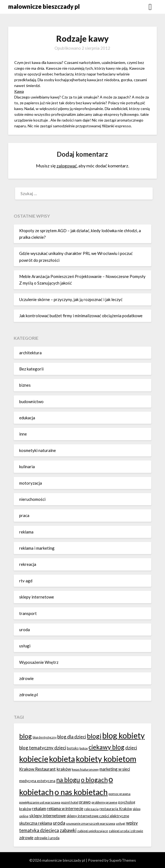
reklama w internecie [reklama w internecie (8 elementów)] (65, 808)
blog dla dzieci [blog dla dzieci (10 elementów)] (72, 737)
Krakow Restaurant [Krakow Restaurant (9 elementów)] (37, 769)
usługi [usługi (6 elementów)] (121, 823)
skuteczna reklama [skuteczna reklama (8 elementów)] (36, 823)
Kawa (19, 91)
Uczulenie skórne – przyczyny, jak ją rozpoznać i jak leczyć (71, 299)
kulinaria (27, 467)
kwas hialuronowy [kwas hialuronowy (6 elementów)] (85, 769)
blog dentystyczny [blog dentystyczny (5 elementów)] (45, 737)
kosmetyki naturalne (38, 450)
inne (23, 434)
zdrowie (26, 678)
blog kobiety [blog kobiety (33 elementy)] (123, 735)
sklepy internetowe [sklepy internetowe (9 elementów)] (48, 815)
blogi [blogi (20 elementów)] (94, 736)
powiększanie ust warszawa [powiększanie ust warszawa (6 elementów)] (40, 802)
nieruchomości (32, 499)
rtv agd (26, 581)
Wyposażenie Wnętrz (39, 662)
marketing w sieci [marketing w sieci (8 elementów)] (115, 769)
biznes (25, 385)
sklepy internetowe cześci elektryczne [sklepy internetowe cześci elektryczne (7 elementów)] (98, 816)
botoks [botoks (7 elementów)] (73, 748)
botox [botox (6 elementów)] (84, 748)
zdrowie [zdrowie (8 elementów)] (26, 838)
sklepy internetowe (37, 597)
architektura (30, 353)
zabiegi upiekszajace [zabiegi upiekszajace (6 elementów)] (93, 831)
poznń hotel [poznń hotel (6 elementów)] (70, 802)
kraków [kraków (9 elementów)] (64, 769)
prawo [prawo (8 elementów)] (85, 802)
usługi (25, 646)
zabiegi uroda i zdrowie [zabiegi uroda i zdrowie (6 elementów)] (126, 831)
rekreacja (28, 564)
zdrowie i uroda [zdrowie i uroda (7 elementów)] (47, 838)
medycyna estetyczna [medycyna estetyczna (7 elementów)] (37, 781)
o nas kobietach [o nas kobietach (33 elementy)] (81, 792)
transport (28, 613)
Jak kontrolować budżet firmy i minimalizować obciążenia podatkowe (81, 316)
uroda (25, 630)
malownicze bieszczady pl (44, 6)
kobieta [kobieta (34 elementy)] (62, 759)
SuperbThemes (123, 860)
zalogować (67, 166)
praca (24, 515)
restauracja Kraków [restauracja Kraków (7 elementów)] (116, 809)
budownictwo (31, 401)
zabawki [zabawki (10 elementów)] (68, 830)
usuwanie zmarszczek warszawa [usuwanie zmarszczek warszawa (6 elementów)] (91, 823)
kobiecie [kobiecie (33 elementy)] (34, 759)
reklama (26, 532)
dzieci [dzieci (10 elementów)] (131, 748)
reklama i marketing (37, 548)
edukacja (27, 418)
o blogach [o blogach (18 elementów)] (94, 780)
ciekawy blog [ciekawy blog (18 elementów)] (106, 747)
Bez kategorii (31, 369)
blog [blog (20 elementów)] (25, 736)
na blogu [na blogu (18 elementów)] (68, 780)
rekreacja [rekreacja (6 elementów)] (91, 809)
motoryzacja (31, 483)
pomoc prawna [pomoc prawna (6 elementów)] (120, 794)
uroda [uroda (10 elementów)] (59, 823)
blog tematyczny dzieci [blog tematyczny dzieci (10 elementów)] (43, 748)
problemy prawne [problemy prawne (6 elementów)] (104, 802)
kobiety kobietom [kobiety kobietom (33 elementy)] (106, 759)
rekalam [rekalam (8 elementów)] (39, 808)
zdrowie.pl (29, 695)
